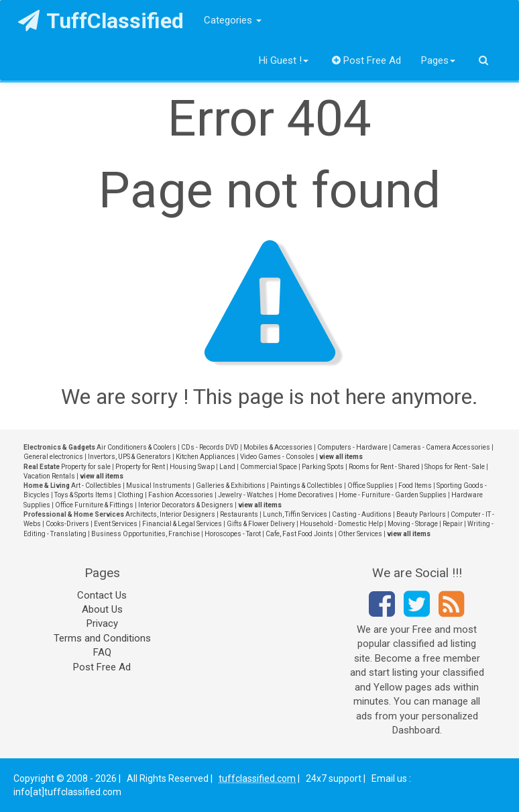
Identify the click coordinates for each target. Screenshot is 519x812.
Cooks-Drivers (67, 524)
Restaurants (239, 514)
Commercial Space (269, 467)
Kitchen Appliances (206, 457)
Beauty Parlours (421, 514)
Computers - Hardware (352, 447)
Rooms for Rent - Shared (384, 467)
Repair (453, 524)
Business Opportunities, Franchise (146, 534)
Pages (438, 60)
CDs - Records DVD (210, 447)
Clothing (130, 495)
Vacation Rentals (49, 476)
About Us (102, 609)
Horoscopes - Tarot (233, 534)
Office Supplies (370, 486)
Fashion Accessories (181, 495)
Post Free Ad (367, 60)
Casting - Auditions (362, 514)
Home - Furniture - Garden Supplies (393, 495)
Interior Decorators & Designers (186, 505)
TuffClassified (101, 21)
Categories (233, 20)
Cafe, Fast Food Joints (299, 534)
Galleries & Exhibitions (231, 486)
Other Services (360, 534)
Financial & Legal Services (182, 524)
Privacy (102, 623)
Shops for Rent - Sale (455, 467)
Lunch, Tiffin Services (295, 514)
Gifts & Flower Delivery (261, 524)
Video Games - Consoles (277, 457)
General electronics (53, 457)
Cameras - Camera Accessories (441, 447)
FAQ (102, 652)
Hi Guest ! (284, 60)
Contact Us (102, 595)
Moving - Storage (413, 524)
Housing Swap (192, 467)
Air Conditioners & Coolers (136, 447)
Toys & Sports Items (83, 495)
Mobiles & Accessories (278, 447)
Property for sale (86, 467)
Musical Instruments (159, 486)
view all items (341, 457)
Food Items (415, 486)
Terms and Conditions (102, 638)
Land (227, 467)
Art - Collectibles (96, 486)
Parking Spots (323, 467)
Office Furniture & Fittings (94, 505)
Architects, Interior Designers (170, 514)
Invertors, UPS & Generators (129, 457)
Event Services (116, 524)
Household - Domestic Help (341, 524)
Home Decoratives (306, 495)
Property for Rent (140, 467)
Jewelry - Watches (246, 495)
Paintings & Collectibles (306, 486)
